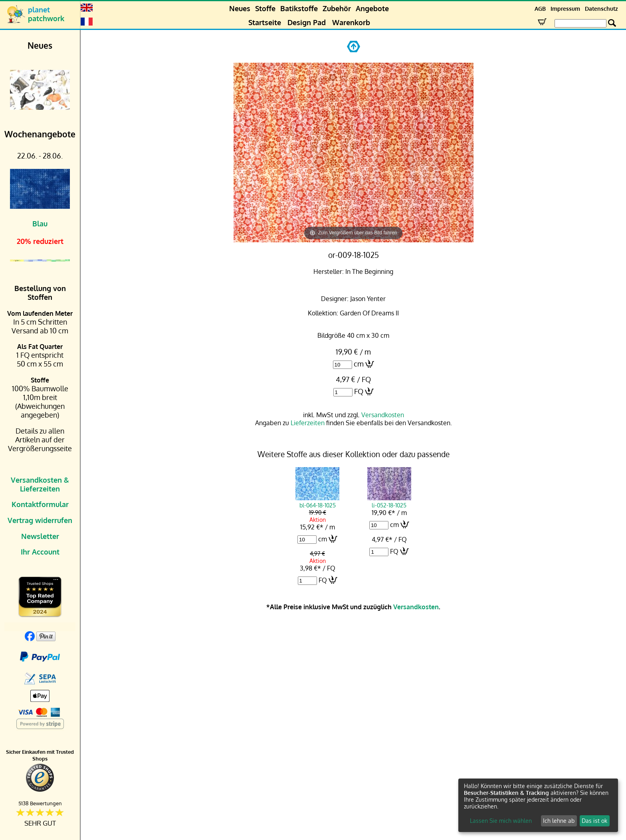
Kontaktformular (40, 504)
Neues (240, 8)
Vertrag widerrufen (40, 520)
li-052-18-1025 (389, 501)
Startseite (265, 22)
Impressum (565, 9)
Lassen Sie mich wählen (501, 821)
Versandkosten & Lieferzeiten (40, 484)
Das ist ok (594, 821)
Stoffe (265, 8)
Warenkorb (351, 22)
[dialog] (538, 805)
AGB (540, 9)
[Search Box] (580, 23)
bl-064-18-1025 (317, 501)
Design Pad (307, 22)
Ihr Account (40, 552)
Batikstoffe (299, 8)
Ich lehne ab (559, 821)
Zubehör (337, 8)
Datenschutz (601, 9)
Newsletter (40, 536)
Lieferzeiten (308, 423)
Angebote (372, 8)
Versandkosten (383, 415)
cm (359, 364)
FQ (359, 391)
